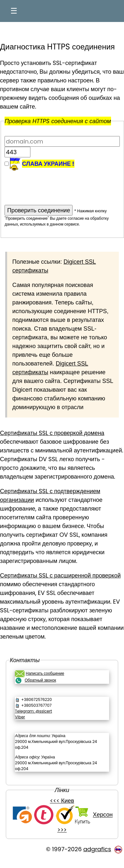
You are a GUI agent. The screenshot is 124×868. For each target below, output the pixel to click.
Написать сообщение (45, 673)
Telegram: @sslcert (33, 711)
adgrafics (97, 849)
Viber (20, 717)
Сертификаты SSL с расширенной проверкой (60, 575)
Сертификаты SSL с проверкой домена (52, 433)
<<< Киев (62, 801)
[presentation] (54, 184)
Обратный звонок (40, 680)
